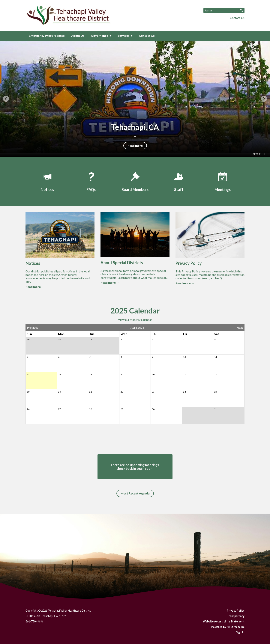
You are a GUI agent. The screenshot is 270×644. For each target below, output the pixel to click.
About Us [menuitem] (78, 36)
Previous (33, 328)
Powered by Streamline (228, 627)
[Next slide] (264, 99)
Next (240, 328)
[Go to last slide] (6, 99)
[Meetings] (223, 181)
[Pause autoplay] (264, 154)
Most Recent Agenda (135, 493)
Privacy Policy (236, 611)
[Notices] (47, 181)
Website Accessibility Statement (224, 621)
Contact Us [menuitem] (147, 36)
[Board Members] (135, 181)
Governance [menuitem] (99, 36)
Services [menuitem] (123, 36)
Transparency (236, 616)
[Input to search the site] (224, 10)
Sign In (240, 632)
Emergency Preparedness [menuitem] (47, 36)
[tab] (254, 154)
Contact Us (237, 18)
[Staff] (179, 181)
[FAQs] (91, 181)
